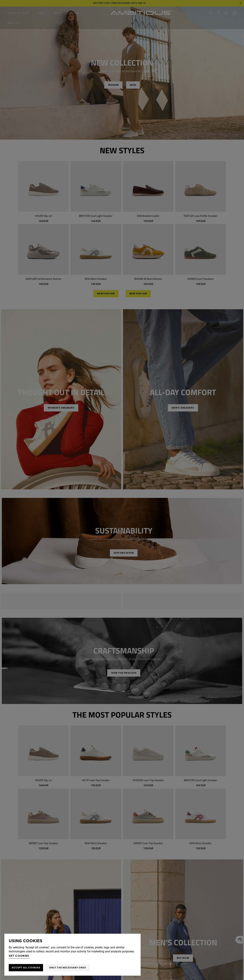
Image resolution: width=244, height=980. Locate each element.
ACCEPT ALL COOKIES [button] (26, 968)
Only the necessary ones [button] (67, 968)
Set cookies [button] (19, 956)
